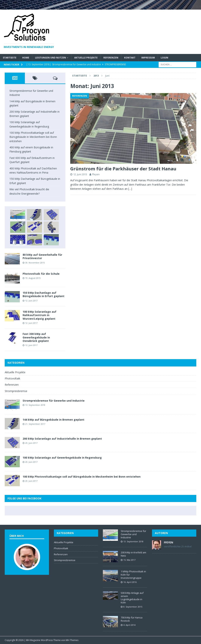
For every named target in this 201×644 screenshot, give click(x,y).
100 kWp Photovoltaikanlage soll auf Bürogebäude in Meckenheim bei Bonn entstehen (33, 137)
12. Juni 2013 (80, 174)
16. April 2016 (130, 582)
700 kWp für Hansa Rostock (132, 619)
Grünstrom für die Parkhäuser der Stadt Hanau (123, 169)
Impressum (148, 58)
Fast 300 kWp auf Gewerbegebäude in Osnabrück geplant (36, 337)
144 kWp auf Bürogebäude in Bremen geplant (53, 420)
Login (164, 58)
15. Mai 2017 (129, 560)
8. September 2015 (133, 607)
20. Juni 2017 (31, 443)
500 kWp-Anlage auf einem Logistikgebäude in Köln (132, 598)
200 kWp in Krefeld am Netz (133, 554)
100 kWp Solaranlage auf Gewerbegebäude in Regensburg (62, 458)
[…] (130, 189)
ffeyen (96, 174)
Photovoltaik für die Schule (41, 274)
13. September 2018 (35, 405)
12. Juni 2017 (31, 301)
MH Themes (72, 640)
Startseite (10, 58)
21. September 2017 (35, 424)
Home (26, 58)
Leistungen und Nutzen (50, 58)
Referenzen (111, 58)
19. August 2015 (33, 278)
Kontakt (130, 58)
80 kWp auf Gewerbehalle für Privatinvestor (42, 256)
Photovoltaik (12, 378)
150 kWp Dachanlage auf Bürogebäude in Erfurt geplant (44, 294)
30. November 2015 (35, 263)
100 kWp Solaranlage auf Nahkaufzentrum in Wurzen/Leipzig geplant (39, 315)
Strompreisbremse (16, 391)
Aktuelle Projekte (86, 58)
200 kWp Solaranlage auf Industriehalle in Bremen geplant (62, 439)
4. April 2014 (129, 625)
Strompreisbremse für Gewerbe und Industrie (54, 401)
